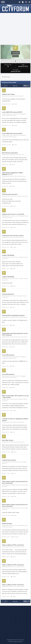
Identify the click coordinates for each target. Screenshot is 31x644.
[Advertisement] (15, 29)
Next (25, 86)
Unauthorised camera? (9, 460)
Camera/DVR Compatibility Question (13, 315)
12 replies (13, 411)
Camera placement (8, 294)
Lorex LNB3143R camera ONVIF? (12, 112)
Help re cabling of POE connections (13, 545)
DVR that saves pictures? (10, 194)
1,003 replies (15, 537)
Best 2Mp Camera (8, 440)
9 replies (13, 206)
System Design (21, 422)
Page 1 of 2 (15, 86)
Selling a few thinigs (8, 94)
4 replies (15, 104)
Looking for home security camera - (13, 236)
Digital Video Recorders (23, 196)
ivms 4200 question (8, 355)
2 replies (15, 125)
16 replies (14, 247)
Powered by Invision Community (15, 642)
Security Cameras (21, 155)
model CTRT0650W (8, 255)
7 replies (12, 366)
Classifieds (21, 96)
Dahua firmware (7, 524)
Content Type (6, 77)
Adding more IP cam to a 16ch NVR (13, 214)
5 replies (14, 452)
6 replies (13, 557)
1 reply (13, 307)
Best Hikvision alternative (10, 153)
